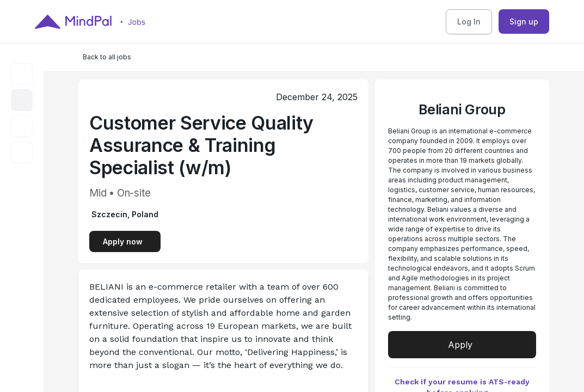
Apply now (123, 241)
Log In (469, 22)
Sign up (524, 22)
